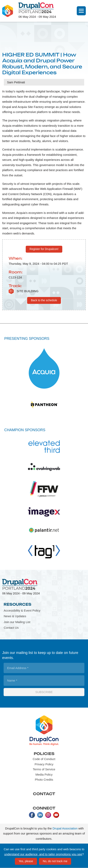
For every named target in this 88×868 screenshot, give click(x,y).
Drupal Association (65, 828)
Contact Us (11, 628)
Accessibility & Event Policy (22, 610)
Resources (17, 604)
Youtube (56, 815)
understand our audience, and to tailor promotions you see (43, 854)
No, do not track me (55, 861)
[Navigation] (81, 11)
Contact (44, 794)
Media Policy (44, 774)
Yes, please (26, 861)
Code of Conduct (44, 759)
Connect (44, 808)
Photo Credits (44, 780)
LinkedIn (40, 815)
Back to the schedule (44, 300)
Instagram (48, 815)
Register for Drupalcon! (44, 249)
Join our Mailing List (17, 622)
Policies (44, 754)
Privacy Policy (44, 764)
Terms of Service (44, 769)
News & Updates (15, 616)
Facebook (32, 815)
